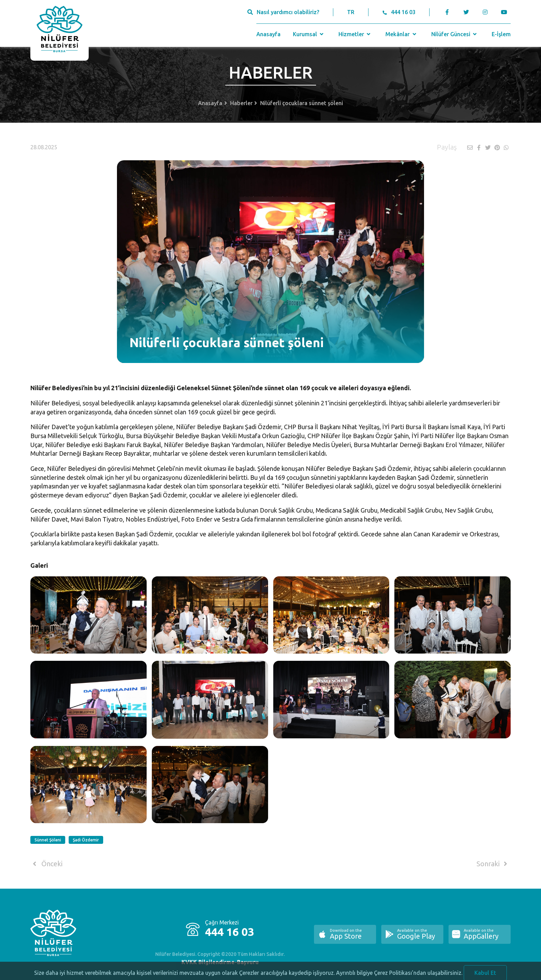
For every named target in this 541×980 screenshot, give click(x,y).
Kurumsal (309, 34)
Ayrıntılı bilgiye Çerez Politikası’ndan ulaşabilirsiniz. (399, 976)
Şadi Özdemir (86, 840)
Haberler (241, 103)
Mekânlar (401, 34)
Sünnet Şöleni (48, 840)
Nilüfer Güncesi (455, 34)
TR (351, 12)
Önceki (46, 864)
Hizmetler (355, 34)
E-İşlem (501, 34)
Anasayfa (268, 34)
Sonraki (493, 864)
